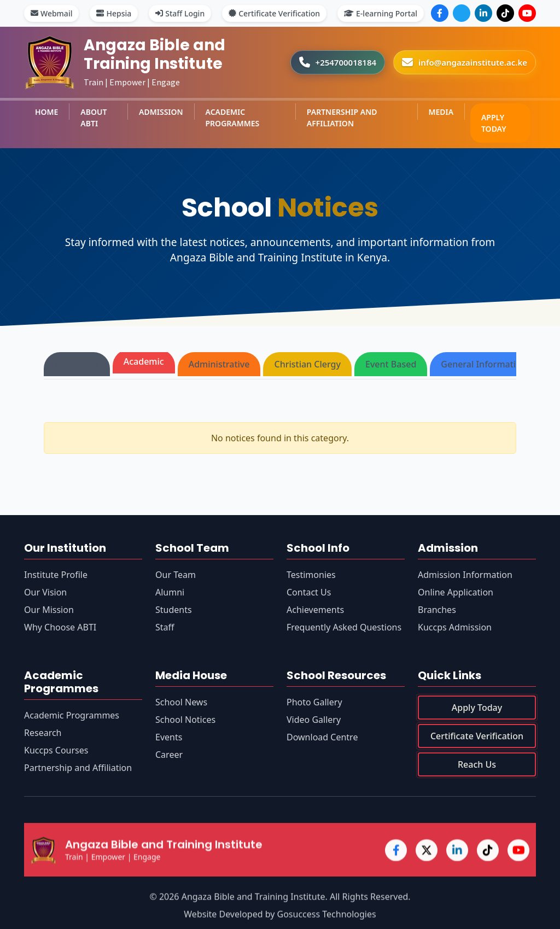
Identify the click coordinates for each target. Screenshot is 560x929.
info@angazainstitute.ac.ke (473, 62)
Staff (165, 627)
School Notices (185, 721)
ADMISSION (161, 112)
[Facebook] (440, 13)
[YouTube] (527, 13)
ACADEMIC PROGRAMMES (233, 118)
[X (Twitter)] (462, 13)
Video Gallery (314, 723)
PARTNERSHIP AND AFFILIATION (342, 118)
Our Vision (45, 592)
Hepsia (114, 13)
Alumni (170, 592)
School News (181, 704)
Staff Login (180, 13)
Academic (144, 361)
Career (169, 756)
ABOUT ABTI (94, 118)
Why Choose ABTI (60, 627)
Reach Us (477, 770)
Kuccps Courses (56, 751)
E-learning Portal (381, 13)
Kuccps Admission (455, 627)
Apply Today (477, 714)
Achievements (315, 610)
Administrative (219, 364)
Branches (437, 610)
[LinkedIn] (483, 13)
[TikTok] (505, 13)
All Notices (77, 364)
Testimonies (311, 575)
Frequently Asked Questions (344, 627)
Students (174, 610)
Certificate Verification (274, 13)
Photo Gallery (314, 705)
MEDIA (441, 112)
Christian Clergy (307, 364)
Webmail (51, 13)
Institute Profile (56, 575)
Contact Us (309, 592)
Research (43, 733)
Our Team (176, 575)
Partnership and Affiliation (78, 768)
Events (169, 739)
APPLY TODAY (494, 123)
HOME (46, 112)
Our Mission (49, 610)
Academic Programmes (72, 716)
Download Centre (322, 740)
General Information (484, 364)
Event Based (391, 364)
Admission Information (465, 575)
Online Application (456, 592)
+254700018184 (346, 62)
